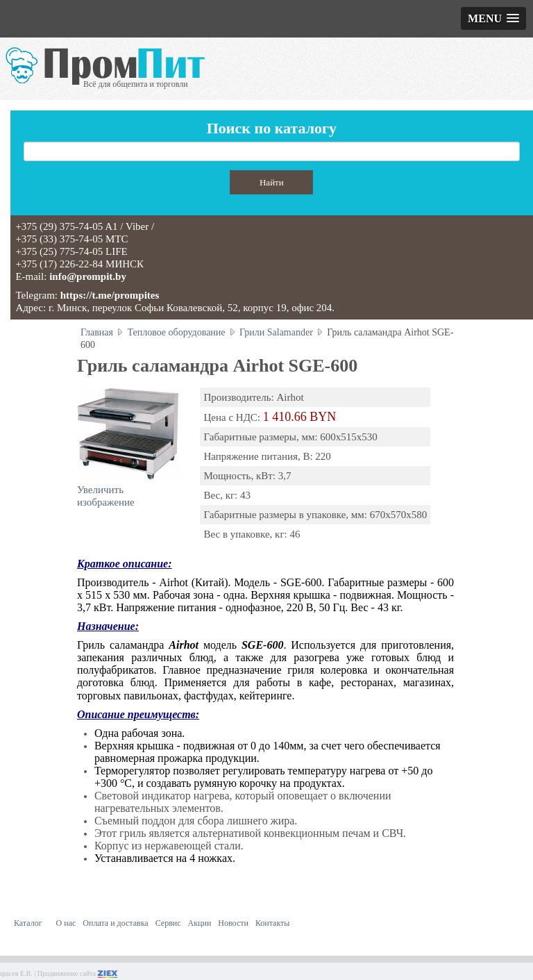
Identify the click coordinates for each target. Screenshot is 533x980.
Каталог (28, 923)
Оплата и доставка (115, 923)
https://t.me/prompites (110, 295)
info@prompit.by (88, 276)
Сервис (168, 923)
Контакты (273, 923)
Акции (200, 923)
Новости (233, 923)
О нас (66, 923)
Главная (97, 332)
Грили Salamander (276, 332)
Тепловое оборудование (176, 332)
